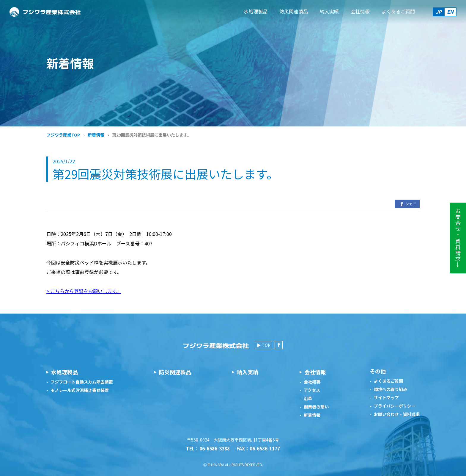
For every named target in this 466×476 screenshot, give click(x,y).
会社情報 (360, 11)
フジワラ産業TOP (63, 135)
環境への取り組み (391, 389)
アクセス (312, 390)
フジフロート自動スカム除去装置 (82, 382)
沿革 (308, 399)
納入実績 (329, 11)
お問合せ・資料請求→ (458, 238)
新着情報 (96, 135)
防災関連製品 (294, 11)
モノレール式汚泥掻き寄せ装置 (80, 390)
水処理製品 (256, 11)
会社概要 (312, 382)
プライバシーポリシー (395, 406)
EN (450, 12)
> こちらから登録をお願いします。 (84, 291)
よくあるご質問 (398, 11)
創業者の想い (316, 407)
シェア (407, 204)
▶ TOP (264, 345)
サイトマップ (386, 398)
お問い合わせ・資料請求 (397, 414)
